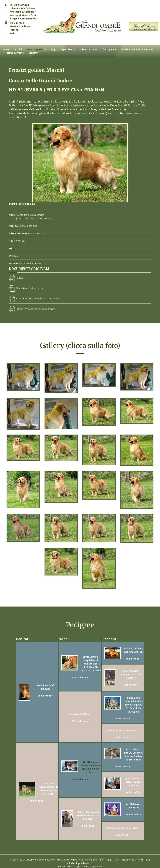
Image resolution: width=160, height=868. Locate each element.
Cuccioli (18, 49)
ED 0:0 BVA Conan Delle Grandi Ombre (32, 309)
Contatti (33, 53)
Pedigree (17, 278)
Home (6, 49)
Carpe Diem (66, 49)
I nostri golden (35, 49)
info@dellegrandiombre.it (24, 19)
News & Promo (15, 53)
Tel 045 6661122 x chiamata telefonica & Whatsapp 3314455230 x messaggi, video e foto (23, 10)
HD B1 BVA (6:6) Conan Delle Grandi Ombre (35, 299)
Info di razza (87, 49)
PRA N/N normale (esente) (26, 288)
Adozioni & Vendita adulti (136, 49)
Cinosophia (108, 49)
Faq (53, 49)
